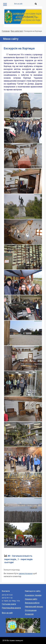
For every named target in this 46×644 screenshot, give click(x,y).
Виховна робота (32, 603)
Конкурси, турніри (33, 595)
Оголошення (31, 610)
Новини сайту (31, 599)
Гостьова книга (9, 604)
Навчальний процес (34, 607)
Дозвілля (29, 614)
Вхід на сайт (18, 4)
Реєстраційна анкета (11, 608)
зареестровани (26, 573)
